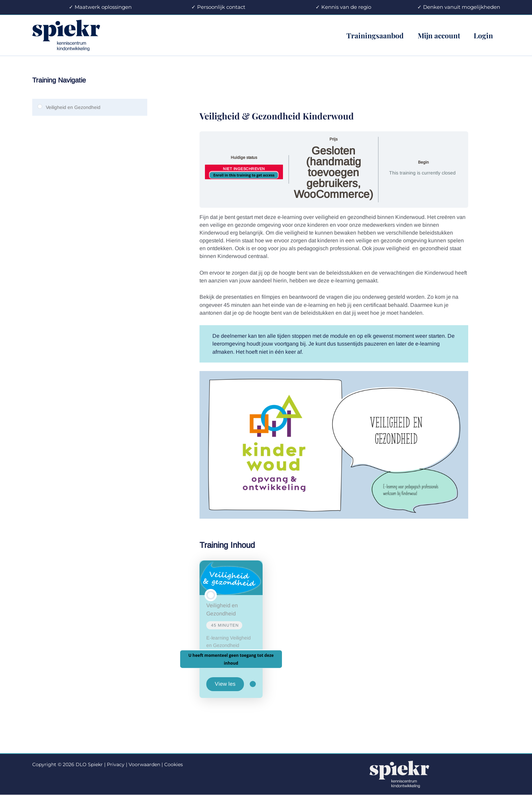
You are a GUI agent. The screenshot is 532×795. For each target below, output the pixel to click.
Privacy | (117, 764)
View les (225, 684)
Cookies (174, 764)
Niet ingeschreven (244, 169)
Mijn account (438, 35)
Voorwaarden (144, 764)
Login (483, 35)
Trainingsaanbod (374, 35)
